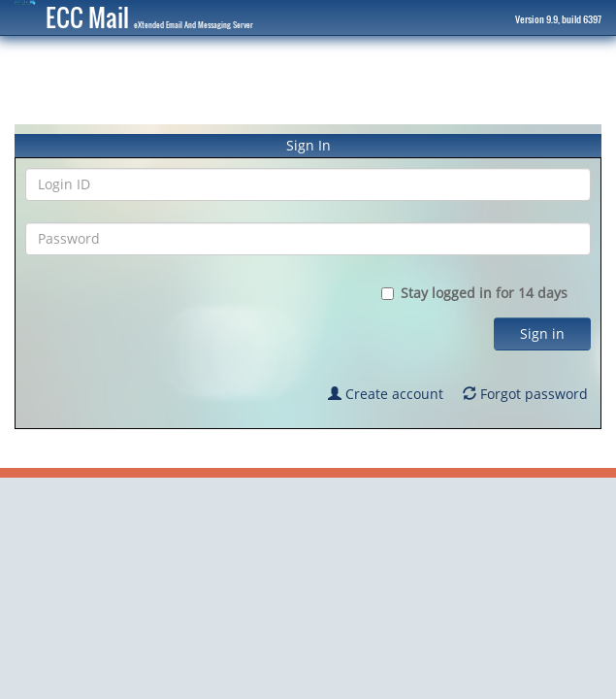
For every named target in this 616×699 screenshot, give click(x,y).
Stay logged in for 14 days (486, 293)
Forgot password (525, 394)
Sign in (542, 333)
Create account (386, 394)
